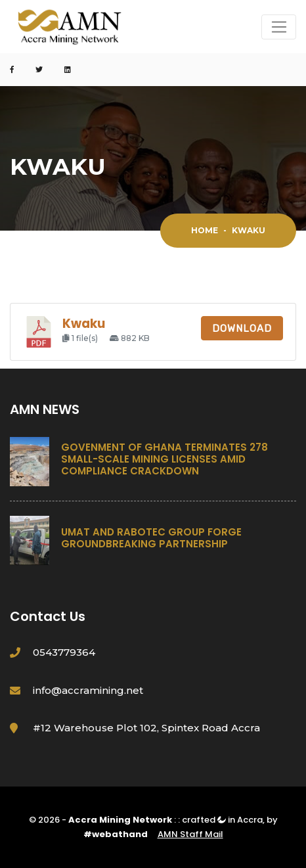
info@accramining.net (88, 690)
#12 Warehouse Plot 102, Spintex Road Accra (146, 728)
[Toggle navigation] (279, 27)
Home (205, 230)
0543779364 (64, 652)
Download (242, 329)
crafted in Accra (222, 820)
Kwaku (84, 324)
